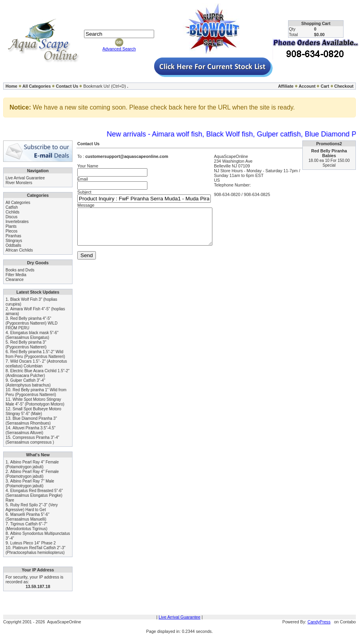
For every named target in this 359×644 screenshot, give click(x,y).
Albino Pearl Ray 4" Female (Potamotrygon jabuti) (32, 464)
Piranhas (13, 236)
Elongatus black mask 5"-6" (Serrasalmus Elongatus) (32, 335)
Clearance (15, 280)
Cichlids (12, 212)
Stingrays (14, 241)
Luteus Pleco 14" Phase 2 (33, 543)
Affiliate (286, 86)
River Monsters (19, 183)
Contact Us (67, 86)
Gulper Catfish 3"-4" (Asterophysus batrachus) (28, 383)
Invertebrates (17, 222)
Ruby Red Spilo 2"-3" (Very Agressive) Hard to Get (32, 507)
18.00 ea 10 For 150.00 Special (329, 163)
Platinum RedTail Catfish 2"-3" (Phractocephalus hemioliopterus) (35, 550)
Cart (325, 86)
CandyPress (319, 622)
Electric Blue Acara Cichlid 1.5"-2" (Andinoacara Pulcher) (37, 373)
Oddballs (13, 245)
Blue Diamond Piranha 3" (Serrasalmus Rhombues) (31, 421)
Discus (11, 217)
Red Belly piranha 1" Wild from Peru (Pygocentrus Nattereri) (36, 392)
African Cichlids (19, 250)
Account (307, 86)
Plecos (11, 231)
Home (11, 86)
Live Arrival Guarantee (25, 178)
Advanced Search (119, 49)
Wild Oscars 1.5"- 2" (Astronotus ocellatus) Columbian (36, 364)
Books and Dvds (20, 270)
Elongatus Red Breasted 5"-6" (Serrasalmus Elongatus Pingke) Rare (34, 495)
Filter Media (16, 275)
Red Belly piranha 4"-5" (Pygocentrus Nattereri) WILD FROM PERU (32, 323)
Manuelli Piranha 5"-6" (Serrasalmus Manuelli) (28, 517)
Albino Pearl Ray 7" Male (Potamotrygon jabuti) (30, 483)
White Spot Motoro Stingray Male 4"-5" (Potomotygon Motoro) (35, 402)
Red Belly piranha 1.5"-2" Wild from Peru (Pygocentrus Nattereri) (35, 354)
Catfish (12, 207)
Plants (11, 226)
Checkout (344, 86)
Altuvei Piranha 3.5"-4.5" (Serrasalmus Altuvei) (31, 430)
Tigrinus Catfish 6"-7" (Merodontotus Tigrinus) (27, 526)
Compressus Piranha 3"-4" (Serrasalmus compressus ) (32, 440)
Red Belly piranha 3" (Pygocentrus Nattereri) (26, 345)
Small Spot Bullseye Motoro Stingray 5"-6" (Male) (33, 411)
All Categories (37, 86)
